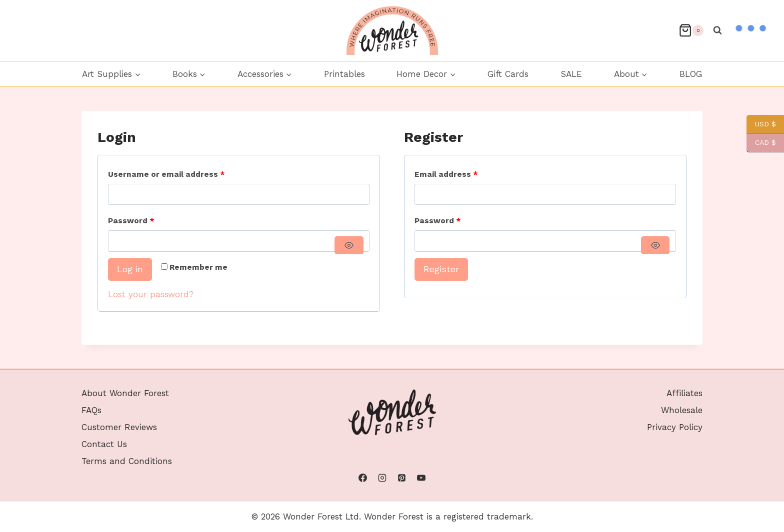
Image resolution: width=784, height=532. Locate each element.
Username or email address (168, 175)
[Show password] (349, 245)
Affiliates (684, 393)
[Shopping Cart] (691, 30)
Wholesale (682, 410)
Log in (130, 269)
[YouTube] (421, 478)
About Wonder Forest (125, 393)
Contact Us (104, 444)
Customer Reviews (119, 427)
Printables (344, 74)
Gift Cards (508, 74)
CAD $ (761, 143)
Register (441, 269)
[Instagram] (382, 478)
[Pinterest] (402, 478)
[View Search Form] (717, 30)
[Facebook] (362, 478)
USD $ (761, 124)
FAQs (91, 410)
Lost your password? (151, 294)
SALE (571, 74)
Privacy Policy (675, 427)
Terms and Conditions (127, 461)
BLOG (691, 74)
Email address (448, 175)
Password (133, 221)
